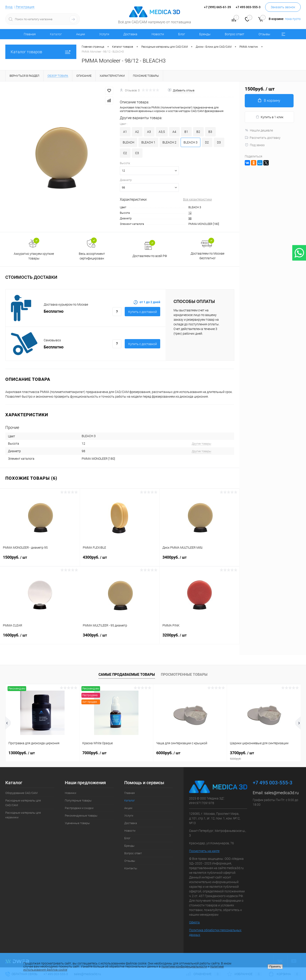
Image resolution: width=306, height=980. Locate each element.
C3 (137, 153)
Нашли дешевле (259, 130)
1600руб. (40, 638)
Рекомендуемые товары (81, 816)
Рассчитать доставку (263, 138)
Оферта (194, 922)
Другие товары (201, 444)
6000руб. (168, 753)
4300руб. (120, 560)
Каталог (56, 34)
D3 (219, 142)
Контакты (131, 868)
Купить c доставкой (143, 312)
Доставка (130, 34)
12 (190, 213)
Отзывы (264, 34)
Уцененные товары (77, 823)
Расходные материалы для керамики (23, 815)
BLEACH (128, 142)
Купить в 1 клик (269, 117)
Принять (275, 967)
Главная (30, 34)
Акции (81, 34)
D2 (207, 142)
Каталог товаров (41, 52)
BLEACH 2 (169, 142)
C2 (125, 153)
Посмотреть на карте (204, 851)
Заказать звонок (283, 7)
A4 (174, 132)
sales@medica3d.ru (281, 793)
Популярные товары (78, 800)
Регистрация (25, 7)
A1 (125, 132)
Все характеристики (197, 199)
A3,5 (162, 132)
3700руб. (264, 756)
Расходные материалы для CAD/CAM (23, 803)
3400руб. (199, 560)
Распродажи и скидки (79, 808)
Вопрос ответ (235, 34)
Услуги (104, 34)
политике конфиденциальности (184, 966)
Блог (182, 34)
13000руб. (22, 753)
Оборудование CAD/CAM (21, 793)
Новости (158, 34)
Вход (9, 7)
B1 (186, 132)
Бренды (205, 34)
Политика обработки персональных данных (215, 932)
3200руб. (199, 638)
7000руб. (94, 753)
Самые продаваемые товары (127, 675)
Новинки (70, 793)
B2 (198, 132)
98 (190, 218)
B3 (210, 132)
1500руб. (40, 560)
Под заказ (255, 145)
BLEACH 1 (148, 142)
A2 (137, 132)
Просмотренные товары (184, 675)
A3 (149, 132)
